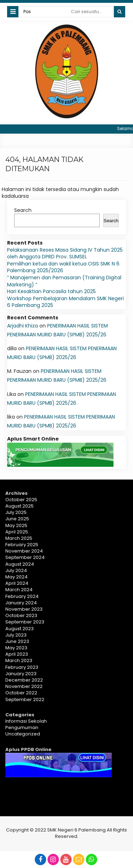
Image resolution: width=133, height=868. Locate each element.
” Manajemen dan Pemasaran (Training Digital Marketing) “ (64, 281)
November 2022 (24, 686)
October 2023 (21, 615)
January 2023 (21, 674)
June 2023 (17, 641)
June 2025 (17, 519)
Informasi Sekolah (26, 721)
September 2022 (25, 699)
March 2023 (19, 660)
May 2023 (16, 648)
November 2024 (24, 551)
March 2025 (19, 538)
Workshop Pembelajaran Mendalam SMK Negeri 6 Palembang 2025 (65, 302)
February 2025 (22, 545)
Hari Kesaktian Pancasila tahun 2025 (51, 291)
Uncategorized (23, 734)
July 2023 (16, 635)
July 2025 (16, 512)
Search (23, 210)
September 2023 (25, 622)
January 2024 (21, 603)
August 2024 (20, 564)
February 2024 (22, 596)
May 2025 (16, 525)
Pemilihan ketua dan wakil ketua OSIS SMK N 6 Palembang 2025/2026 (63, 267)
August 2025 (20, 506)
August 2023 (20, 629)
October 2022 (21, 693)
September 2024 (25, 557)
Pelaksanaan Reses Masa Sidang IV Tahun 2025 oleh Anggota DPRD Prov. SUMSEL (65, 253)
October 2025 (21, 500)
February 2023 (22, 667)
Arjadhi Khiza (23, 326)
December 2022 (24, 680)
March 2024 (19, 590)
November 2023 (24, 609)
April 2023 (17, 654)
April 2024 (17, 583)
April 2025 (17, 532)
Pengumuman (22, 727)
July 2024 (16, 570)
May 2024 (16, 577)
